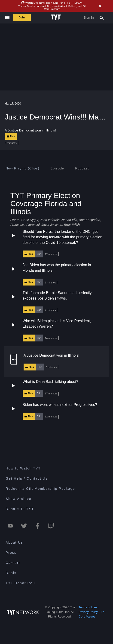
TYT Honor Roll (20, 583)
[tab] (22, 168)
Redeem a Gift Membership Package (40, 489)
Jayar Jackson (52, 225)
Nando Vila (69, 220)
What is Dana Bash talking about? (50, 382)
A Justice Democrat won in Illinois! (52, 355)
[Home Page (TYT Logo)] (56, 17)
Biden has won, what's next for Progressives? (60, 405)
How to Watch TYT (23, 468)
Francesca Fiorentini (25, 225)
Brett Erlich (72, 225)
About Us (14, 542)
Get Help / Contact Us (27, 478)
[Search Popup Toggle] (102, 17)
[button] (56, 243)
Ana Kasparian (89, 220)
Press (11, 553)
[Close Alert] (100, 6)
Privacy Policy (88, 612)
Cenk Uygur (30, 220)
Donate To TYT (20, 509)
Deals (11, 573)
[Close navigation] (7, 18)
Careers (13, 563)
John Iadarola (50, 220)
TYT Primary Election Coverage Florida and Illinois (46, 204)
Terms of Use (88, 607)
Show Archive (18, 499)
